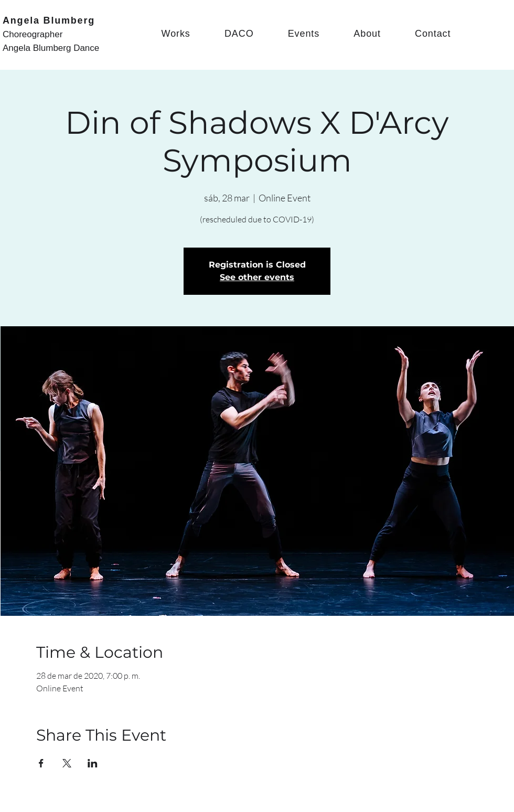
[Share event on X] (67, 763)
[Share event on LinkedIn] (93, 763)
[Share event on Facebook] (41, 763)
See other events (257, 277)
